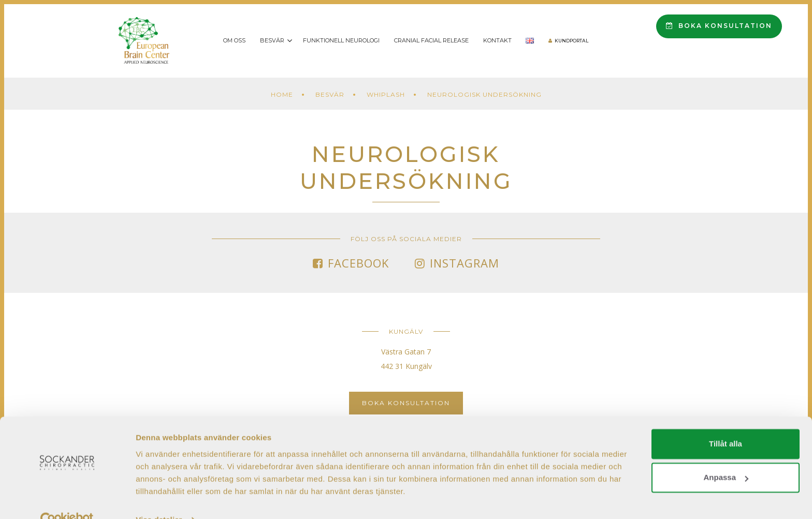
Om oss (234, 40)
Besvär (272, 40)
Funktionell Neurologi (341, 40)
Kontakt (497, 40)
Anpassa (726, 456)
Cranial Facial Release (431, 40)
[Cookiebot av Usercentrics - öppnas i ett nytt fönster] (67, 499)
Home (282, 94)
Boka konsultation (719, 26)
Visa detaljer (159, 499)
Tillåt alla (726, 422)
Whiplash (386, 94)
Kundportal (571, 41)
